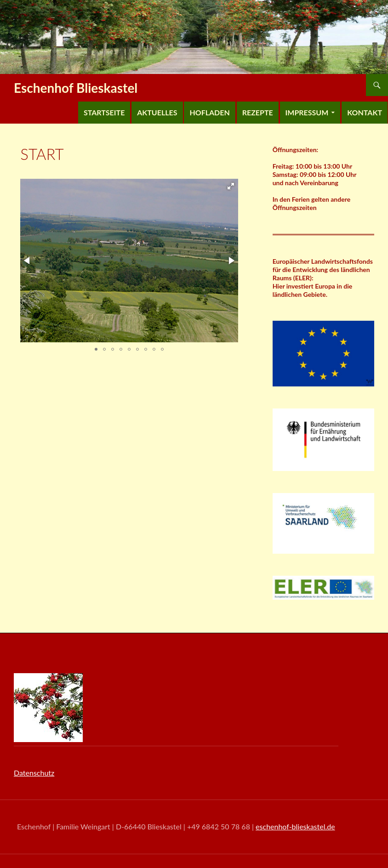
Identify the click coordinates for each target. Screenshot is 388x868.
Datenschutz (34, 773)
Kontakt (365, 112)
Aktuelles (157, 112)
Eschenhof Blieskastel (76, 88)
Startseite (104, 112)
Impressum (307, 112)
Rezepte (258, 112)
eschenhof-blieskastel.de (295, 826)
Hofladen (209, 112)
